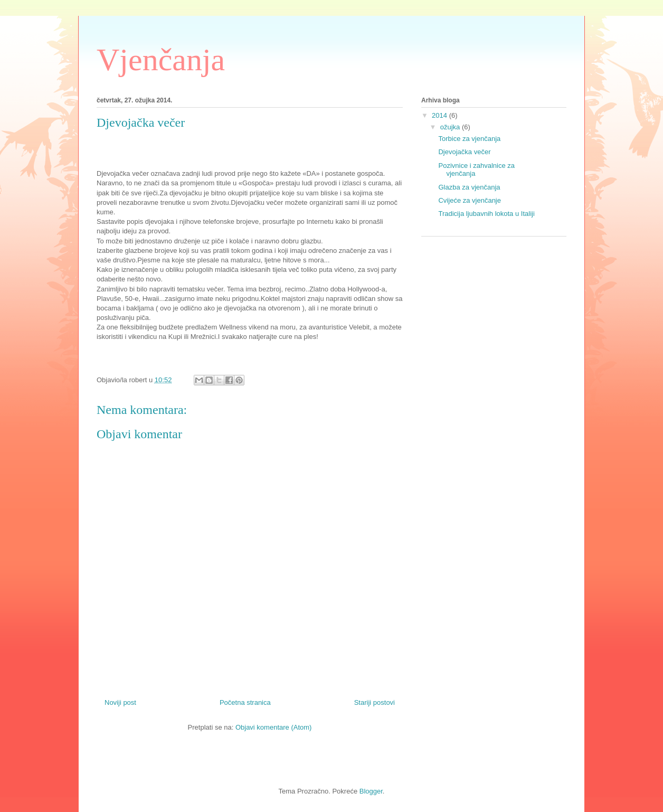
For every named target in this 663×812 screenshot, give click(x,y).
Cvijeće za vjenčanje (470, 200)
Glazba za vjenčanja (469, 187)
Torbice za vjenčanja (469, 139)
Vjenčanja (161, 60)
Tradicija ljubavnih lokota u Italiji (486, 214)
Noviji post (120, 702)
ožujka (451, 127)
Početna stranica (245, 702)
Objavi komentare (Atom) (274, 727)
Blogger (371, 791)
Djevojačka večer (464, 152)
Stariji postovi (375, 702)
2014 (441, 115)
